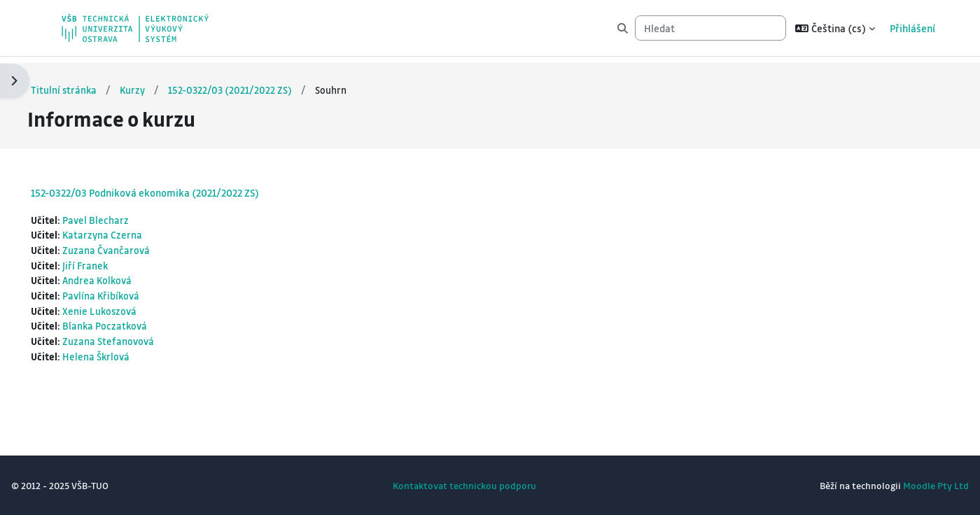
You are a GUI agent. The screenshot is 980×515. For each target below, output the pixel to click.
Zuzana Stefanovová (143, 340)
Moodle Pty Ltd (902, 485)
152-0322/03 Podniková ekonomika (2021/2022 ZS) (178, 186)
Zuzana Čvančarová (141, 246)
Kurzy (168, 83)
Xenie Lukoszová (135, 309)
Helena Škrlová (131, 355)
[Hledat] (710, 28)
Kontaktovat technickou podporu (464, 485)
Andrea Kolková (133, 277)
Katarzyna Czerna (137, 230)
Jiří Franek (120, 261)
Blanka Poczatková (140, 324)
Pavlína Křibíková (136, 292)
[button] (835, 28)
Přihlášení (912, 28)
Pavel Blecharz (130, 214)
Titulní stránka (98, 83)
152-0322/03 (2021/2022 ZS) (266, 83)
